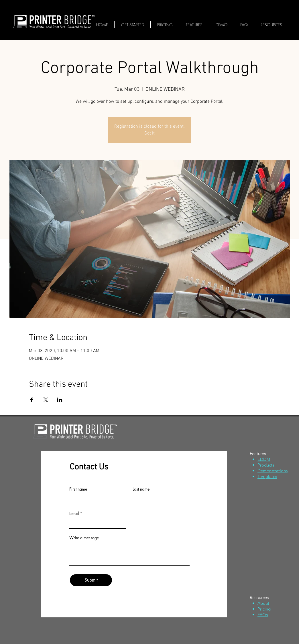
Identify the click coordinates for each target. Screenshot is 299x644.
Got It (149, 133)
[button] (271, 25)
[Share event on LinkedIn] (60, 400)
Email (74, 513)
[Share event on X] (46, 400)
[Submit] (91, 580)
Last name (141, 489)
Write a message (84, 538)
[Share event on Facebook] (32, 400)
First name (78, 489)
